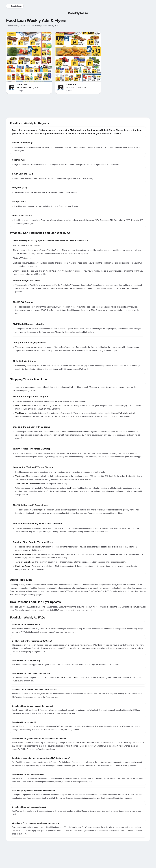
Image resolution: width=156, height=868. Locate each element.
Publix (73, 488)
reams (124, 562)
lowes (14, 681)
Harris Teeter (66, 678)
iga (41, 510)
